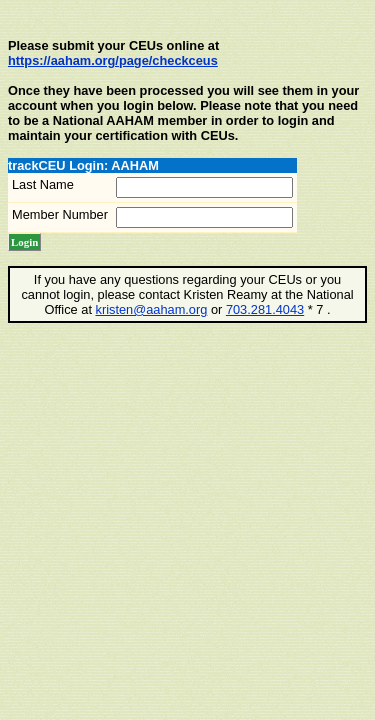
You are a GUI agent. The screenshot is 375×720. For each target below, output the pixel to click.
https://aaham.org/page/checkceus (113, 60)
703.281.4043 (265, 309)
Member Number (60, 214)
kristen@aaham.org (152, 309)
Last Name (43, 184)
